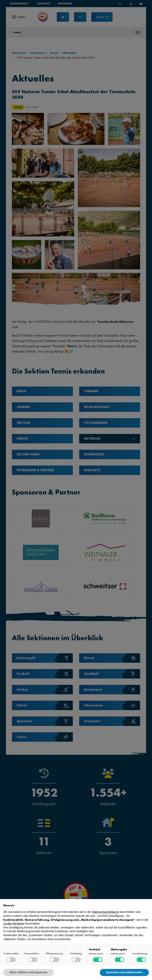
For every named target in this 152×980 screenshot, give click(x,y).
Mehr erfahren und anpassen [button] (28, 972)
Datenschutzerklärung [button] (105, 912)
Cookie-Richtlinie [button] (14, 924)
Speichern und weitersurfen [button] (124, 972)
